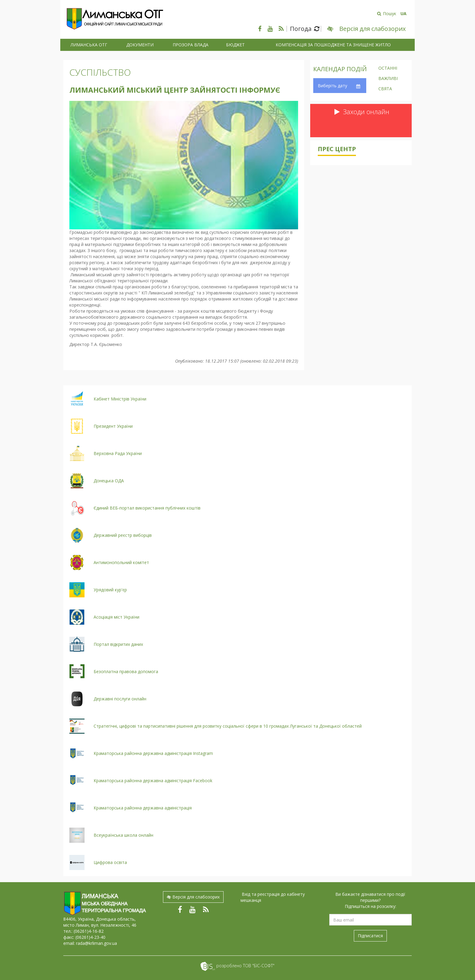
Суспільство (100, 72)
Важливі (388, 79)
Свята (385, 89)
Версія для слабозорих (193, 897)
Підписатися (370, 936)
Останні (388, 68)
